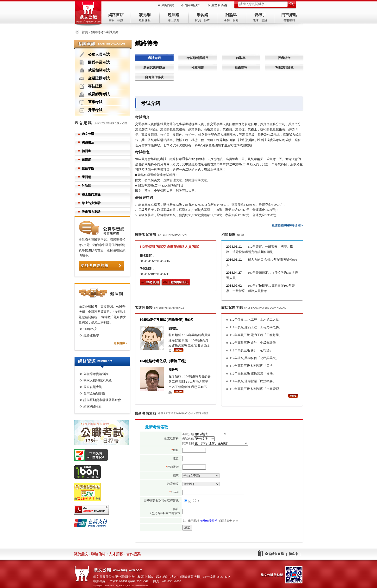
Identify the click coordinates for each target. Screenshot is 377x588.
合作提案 (133, 554)
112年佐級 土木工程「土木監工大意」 (256, 320)
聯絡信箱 (98, 554)
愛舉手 (260, 15)
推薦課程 (241, 68)
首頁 (85, 32)
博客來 (293, 554)
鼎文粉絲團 (219, 5)
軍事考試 (91, 102)
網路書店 (116, 15)
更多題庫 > (120, 343)
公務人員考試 (94, 55)
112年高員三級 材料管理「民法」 (253, 366)
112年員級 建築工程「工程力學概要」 (256, 327)
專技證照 (91, 86)
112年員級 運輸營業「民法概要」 (253, 381)
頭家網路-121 (93, 406)
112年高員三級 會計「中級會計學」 (254, 343)
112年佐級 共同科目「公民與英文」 (254, 358)
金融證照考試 (94, 78)
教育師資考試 (94, 94)
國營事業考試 (94, 63)
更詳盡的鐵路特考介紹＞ (288, 225)
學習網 (202, 15)
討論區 (231, 15)
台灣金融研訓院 (94, 393)
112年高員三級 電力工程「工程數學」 (256, 335)
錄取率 (241, 58)
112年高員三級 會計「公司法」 (251, 350)
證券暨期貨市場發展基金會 (102, 400)
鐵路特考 (97, 32)
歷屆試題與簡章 (154, 68)
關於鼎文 (81, 554)
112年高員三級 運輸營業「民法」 (253, 373)
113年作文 (90, 329)
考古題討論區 (284, 68)
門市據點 (289, 15)
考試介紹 (154, 58)
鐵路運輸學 (91, 335)
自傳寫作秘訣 (154, 77)
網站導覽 (168, 5)
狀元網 (145, 15)
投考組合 (284, 58)
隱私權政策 (193, 5)
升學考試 (91, 110)
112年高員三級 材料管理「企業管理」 (256, 389)
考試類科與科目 (198, 58)
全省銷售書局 (274, 554)
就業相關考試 (94, 71)
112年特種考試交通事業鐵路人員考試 (169, 247)
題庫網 (174, 15)
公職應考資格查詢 (96, 374)
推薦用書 (198, 68)
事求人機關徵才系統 (97, 380)
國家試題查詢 (93, 387)
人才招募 (116, 554)
